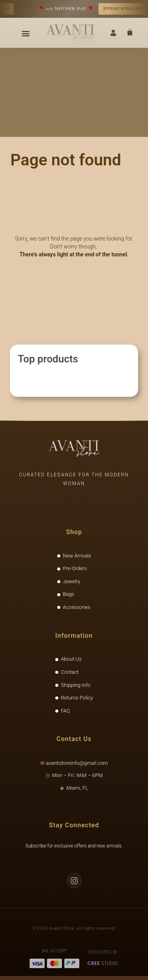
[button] (26, 33)
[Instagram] (74, 881)
